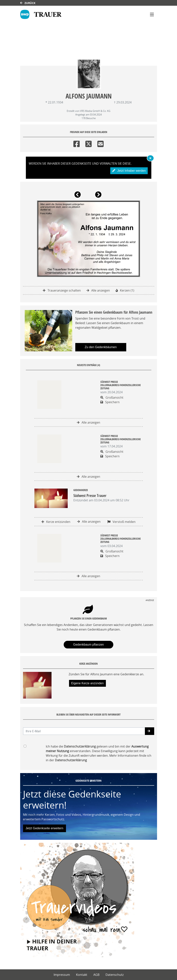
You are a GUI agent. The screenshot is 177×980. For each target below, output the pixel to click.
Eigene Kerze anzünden (88, 683)
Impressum (62, 975)
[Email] (100, 143)
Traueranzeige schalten (62, 290)
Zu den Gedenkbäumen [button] (101, 347)
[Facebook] (77, 143)
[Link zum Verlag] (41, 14)
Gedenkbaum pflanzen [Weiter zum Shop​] (88, 645)
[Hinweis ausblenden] (150, 158)
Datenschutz (115, 975)
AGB (96, 975)
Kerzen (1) (125, 290)
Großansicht (112, 397)
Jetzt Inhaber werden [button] (129, 171)
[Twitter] (88, 143)
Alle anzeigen (98, 290)
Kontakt (82, 975)
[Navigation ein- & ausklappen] (152, 14)
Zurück (28, 3)
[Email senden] (84, 731)
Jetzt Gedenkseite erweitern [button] (44, 828)
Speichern (110, 402)
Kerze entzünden (56, 522)
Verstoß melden (121, 522)
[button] (78, 196)
